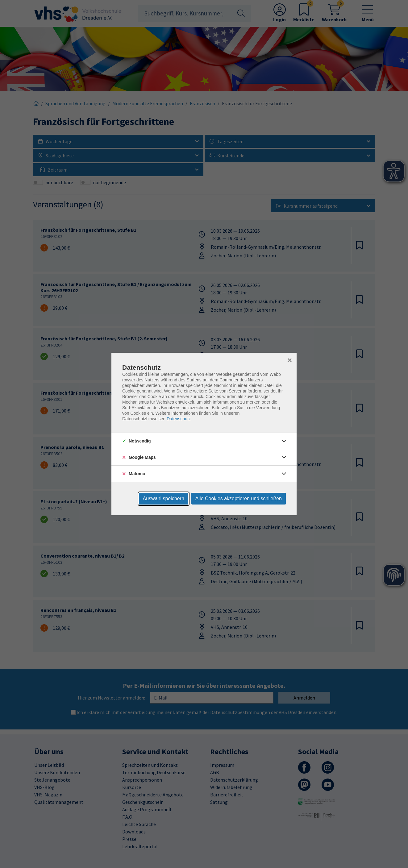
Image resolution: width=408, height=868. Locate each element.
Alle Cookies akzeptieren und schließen (239, 498)
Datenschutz (179, 419)
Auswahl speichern (164, 498)
